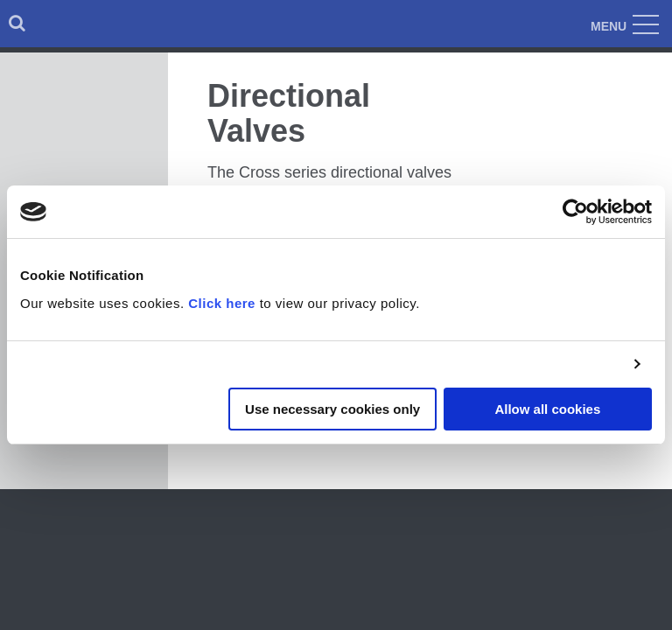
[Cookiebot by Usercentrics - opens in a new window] (575, 212)
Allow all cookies (547, 409)
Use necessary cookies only (332, 409)
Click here (222, 303)
